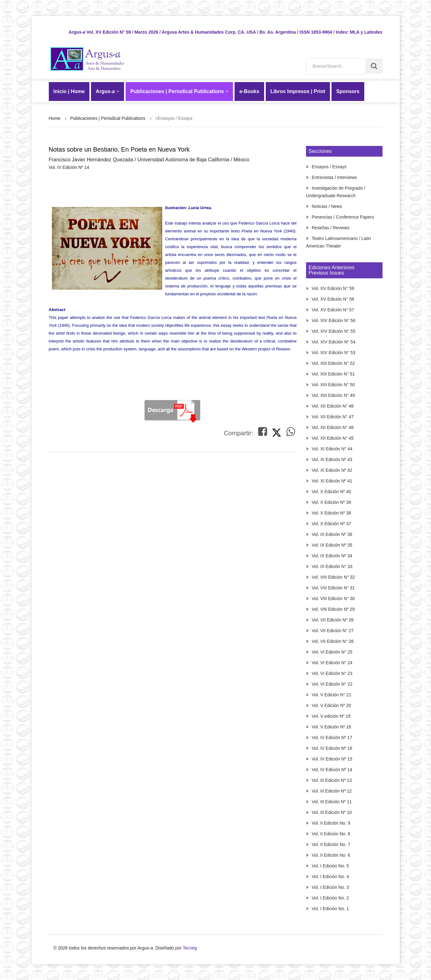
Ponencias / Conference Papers (343, 217)
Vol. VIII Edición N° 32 (333, 577)
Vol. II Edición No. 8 (331, 834)
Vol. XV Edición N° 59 (333, 288)
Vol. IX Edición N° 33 (332, 566)
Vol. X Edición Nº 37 (331, 524)
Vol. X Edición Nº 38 (331, 513)
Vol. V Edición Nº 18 (331, 727)
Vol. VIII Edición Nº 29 (333, 609)
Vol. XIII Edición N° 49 (333, 395)
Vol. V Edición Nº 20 (331, 705)
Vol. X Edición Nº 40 (331, 492)
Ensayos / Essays (329, 167)
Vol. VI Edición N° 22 (332, 684)
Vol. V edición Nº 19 (331, 716)
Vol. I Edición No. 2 (330, 898)
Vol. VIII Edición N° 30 (333, 599)
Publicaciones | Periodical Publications (179, 91)
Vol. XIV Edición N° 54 (334, 342)
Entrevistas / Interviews (334, 177)
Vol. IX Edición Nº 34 (332, 556)
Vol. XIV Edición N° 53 (334, 353)
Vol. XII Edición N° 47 (333, 417)
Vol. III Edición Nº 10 (332, 812)
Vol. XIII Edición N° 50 (333, 385)
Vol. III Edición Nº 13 (332, 780)
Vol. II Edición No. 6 (331, 855)
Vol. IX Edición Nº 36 (332, 534)
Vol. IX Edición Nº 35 (332, 545)
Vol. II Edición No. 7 (331, 844)
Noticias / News (327, 206)
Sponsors (348, 91)
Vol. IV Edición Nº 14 (332, 770)
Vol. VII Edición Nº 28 (333, 620)
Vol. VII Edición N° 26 (333, 641)
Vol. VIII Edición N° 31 (333, 588)
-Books (249, 91)
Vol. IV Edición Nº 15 (332, 759)
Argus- (108, 91)
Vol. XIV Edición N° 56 (334, 320)
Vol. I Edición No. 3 (330, 887)
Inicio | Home (69, 91)
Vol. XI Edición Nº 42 (332, 470)
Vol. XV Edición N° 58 (333, 299)
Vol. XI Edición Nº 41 (332, 481)
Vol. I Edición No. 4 (330, 877)
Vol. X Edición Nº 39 (331, 502)
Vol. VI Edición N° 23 (332, 673)
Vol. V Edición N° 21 (331, 695)
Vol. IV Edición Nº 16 (332, 748)
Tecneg (190, 948)
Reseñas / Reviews (331, 228)
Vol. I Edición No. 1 (330, 909)
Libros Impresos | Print (298, 91)
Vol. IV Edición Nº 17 (332, 738)
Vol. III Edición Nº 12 (332, 791)
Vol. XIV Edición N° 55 (334, 331)
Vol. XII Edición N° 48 (333, 406)
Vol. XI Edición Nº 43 (332, 459)
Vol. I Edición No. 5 (330, 866)
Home (55, 118)
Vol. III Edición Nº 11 (332, 802)
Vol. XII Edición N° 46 (333, 427)
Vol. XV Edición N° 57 (333, 310)
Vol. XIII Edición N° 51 (333, 374)
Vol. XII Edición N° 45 (333, 438)
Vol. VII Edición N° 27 (333, 631)
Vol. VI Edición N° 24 (332, 663)
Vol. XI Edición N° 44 (332, 449)
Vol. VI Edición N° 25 (332, 652)
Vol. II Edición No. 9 (331, 823)
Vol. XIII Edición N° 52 (333, 363)
